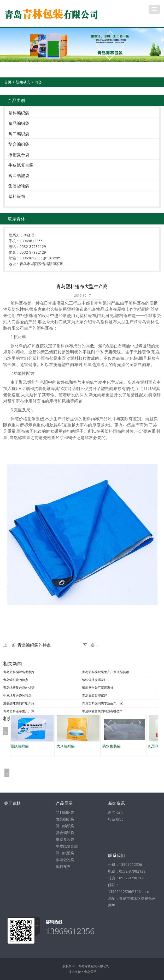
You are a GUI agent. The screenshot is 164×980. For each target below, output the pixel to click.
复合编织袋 (19, 144)
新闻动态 (23, 82)
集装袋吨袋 (19, 186)
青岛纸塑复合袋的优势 (19, 688)
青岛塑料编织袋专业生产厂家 (102, 703)
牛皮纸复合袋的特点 (17, 695)
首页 (8, 82)
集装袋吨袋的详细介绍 (19, 703)
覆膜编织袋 (20, 746)
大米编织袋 (66, 746)
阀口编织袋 (19, 134)
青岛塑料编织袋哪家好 (19, 672)
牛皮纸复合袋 (21, 165)
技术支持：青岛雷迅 (83, 972)
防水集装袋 (112, 746)
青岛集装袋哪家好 (95, 695)
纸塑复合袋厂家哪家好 (98, 688)
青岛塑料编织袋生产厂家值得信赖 (106, 672)
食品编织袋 (19, 123)
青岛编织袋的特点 (34, 645)
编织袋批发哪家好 (95, 680)
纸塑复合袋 (19, 155)
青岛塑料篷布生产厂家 (19, 711)
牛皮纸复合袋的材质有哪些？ (102, 711)
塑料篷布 (17, 196)
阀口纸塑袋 (19, 175)
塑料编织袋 (19, 113)
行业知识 (115, 819)
